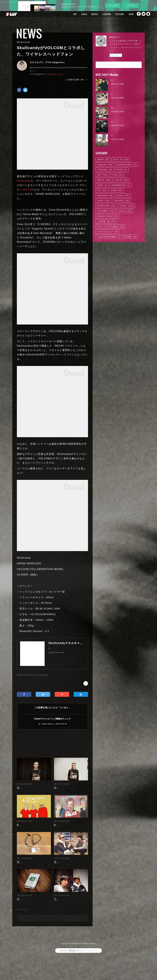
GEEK (124, 196)
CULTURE (113, 14)
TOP (68, 14)
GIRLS (78, 14)
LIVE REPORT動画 (109, 237)
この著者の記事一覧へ (76, 80)
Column (125, 211)
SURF (102, 185)
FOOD (122, 170)
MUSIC (88, 14)
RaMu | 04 (116, 94)
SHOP (124, 14)
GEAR (104, 201)
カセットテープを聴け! (111, 227)
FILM (118, 175)
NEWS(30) (21, 675)
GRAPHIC (122, 201)
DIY (102, 191)
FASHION (100, 14)
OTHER (130, 237)
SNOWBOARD (121, 185)
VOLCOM (28, 190)
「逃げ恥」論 (106, 221)
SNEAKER (105, 196)
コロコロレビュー (108, 232)
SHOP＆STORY (126, 165)
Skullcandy (24, 181)
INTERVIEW (107, 206)
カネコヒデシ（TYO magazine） (48, 62)
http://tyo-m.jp (54, 74)
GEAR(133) (44, 675)
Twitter (142, 14)
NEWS (29, 33)
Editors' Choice (108, 216)
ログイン (131, 5)
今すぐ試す (113, 5)
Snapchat (149, 14)
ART (103, 175)
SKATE (121, 180)
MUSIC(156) (32, 675)
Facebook (136, 14)
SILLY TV (121, 159)
